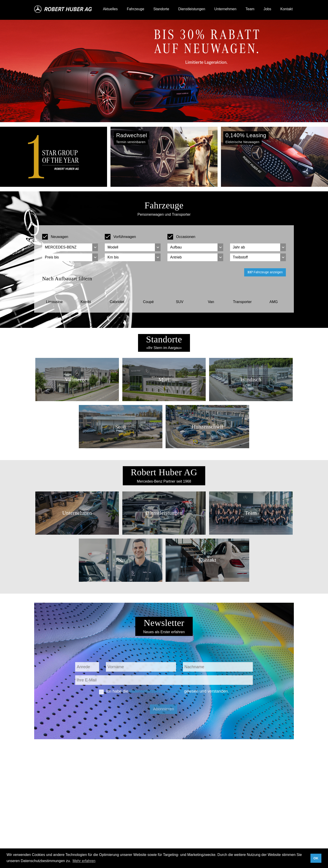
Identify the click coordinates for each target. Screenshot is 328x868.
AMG (274, 302)
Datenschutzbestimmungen (156, 691)
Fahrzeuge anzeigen (265, 272)
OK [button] (316, 858)
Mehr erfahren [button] (84, 861)
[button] (25, 157)
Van (211, 302)
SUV (180, 302)
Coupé (148, 302)
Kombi (86, 302)
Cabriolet (117, 302)
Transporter (242, 302)
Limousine (54, 302)
